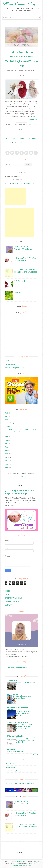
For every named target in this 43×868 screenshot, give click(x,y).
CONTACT (9, 605)
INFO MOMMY (10, 364)
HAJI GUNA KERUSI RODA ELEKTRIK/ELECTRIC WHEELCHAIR (25, 727)
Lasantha (33, 864)
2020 (7, 420)
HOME (7, 591)
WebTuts (15, 864)
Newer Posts (10, 138)
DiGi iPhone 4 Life (21, 281)
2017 (7, 444)
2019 (7, 437)
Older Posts (33, 138)
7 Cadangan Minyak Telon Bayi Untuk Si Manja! (19, 492)
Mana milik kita (20, 292)
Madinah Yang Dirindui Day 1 (25, 683)
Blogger (21, 476)
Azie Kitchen (12, 681)
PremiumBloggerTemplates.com (21, 866)
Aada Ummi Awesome (17, 71)
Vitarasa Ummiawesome (17, 667)
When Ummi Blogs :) (21, 3)
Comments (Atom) (21, 143)
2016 (7, 447)
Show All (36, 755)
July (8, 426)
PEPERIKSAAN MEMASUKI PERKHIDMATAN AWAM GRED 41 (26, 272)
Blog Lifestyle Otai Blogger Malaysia (18, 708)
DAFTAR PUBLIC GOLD (13, 598)
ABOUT (8, 594)
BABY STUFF (10, 361)
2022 (7, 413)
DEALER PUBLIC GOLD (13, 601)
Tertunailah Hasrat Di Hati (18, 723)
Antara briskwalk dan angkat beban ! (23, 697)
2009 (7, 468)
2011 (7, 461)
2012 (7, 457)
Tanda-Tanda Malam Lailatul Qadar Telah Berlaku (23, 713)
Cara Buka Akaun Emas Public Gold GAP (19, 783)
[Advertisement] (15, 197)
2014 (7, 450)
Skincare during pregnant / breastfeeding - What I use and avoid (25, 740)
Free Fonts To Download (16, 751)
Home (22, 138)
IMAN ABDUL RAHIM (16, 736)
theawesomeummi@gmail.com (23, 183)
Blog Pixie (11, 749)
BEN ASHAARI (13, 694)
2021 (7, 416)
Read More (33, 120)
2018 (7, 440)
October (10, 423)
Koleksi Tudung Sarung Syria (15, 368)
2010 (7, 464)
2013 (7, 454)
